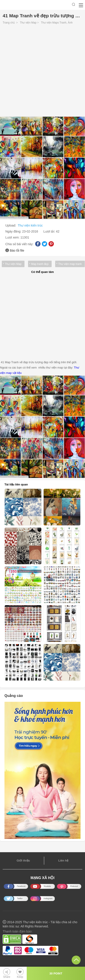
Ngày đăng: (14, 231)
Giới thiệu (23, 861)
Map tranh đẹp (40, 264)
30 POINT (56, 973)
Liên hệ (63, 861)
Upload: (11, 225)
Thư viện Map (28, 23)
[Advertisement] (42, 72)
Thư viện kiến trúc (30, 225)
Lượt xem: (13, 237)
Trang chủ (9, 23)
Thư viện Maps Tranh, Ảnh (57, 23)
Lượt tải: (50, 231)
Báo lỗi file (17, 250)
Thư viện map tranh (70, 264)
